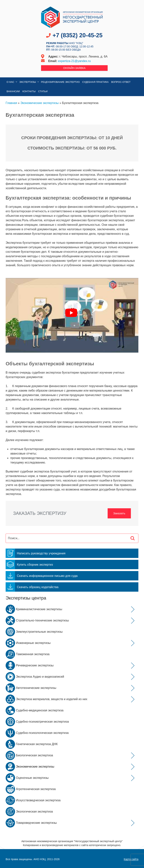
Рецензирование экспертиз (60, 82)
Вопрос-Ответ (121, 82)
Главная (11, 103)
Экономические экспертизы (40, 103)
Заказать (119, 513)
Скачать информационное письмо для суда (42, 576)
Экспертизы (29, 82)
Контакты (29, 91)
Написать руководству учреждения (36, 553)
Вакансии (13, 91)
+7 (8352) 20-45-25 (77, 35)
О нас (12, 82)
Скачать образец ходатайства (32, 587)
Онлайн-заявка (74, 68)
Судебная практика (96, 82)
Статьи (43, 91)
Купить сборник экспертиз (29, 564)
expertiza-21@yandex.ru (74, 61)
